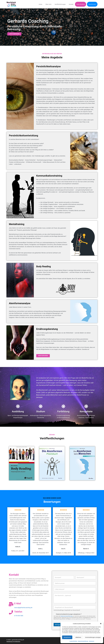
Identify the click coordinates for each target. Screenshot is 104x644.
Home (41, 4)
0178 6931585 (19, 616)
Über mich (48, 4)
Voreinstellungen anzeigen (93, 637)
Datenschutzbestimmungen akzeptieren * (69, 614)
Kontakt (71, 4)
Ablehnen (78, 637)
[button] (101, 624)
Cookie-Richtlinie (73, 641)
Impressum (91, 641)
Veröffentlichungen (60, 4)
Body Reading (81, 4)
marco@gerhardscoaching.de (23, 608)
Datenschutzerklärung (83, 641)
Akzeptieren (67, 637)
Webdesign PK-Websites (13, 641)
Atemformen (92, 4)
